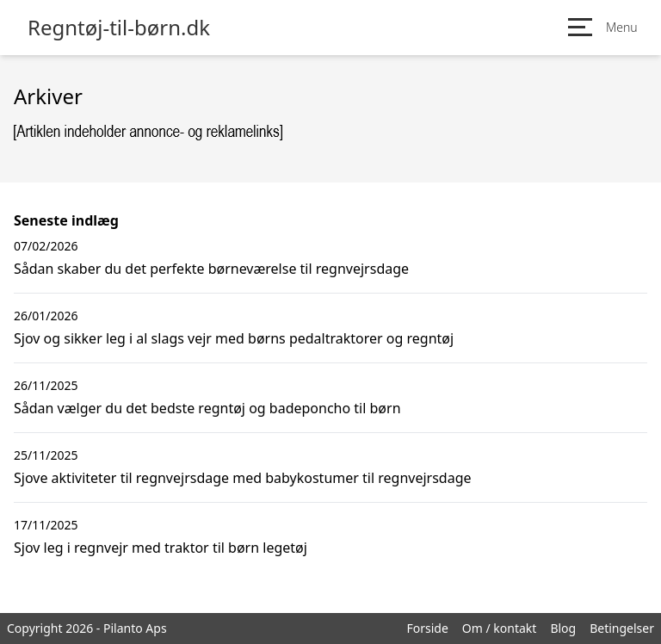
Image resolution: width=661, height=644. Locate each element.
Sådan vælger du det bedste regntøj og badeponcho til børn (207, 408)
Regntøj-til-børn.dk (119, 28)
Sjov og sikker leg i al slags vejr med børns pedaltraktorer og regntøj (234, 338)
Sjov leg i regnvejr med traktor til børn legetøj (161, 548)
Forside (427, 628)
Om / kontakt (500, 628)
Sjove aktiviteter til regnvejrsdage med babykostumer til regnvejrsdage (243, 478)
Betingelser (622, 628)
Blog (563, 628)
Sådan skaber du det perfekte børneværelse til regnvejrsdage (211, 269)
